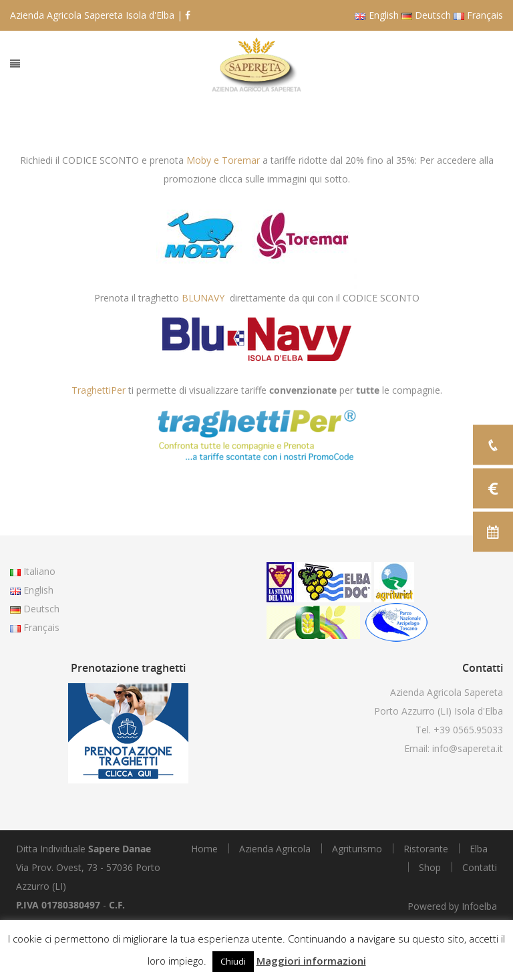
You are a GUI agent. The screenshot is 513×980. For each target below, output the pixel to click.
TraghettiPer (99, 390)
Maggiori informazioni (311, 961)
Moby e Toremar (223, 160)
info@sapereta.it (468, 748)
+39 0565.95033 (468, 730)
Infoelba (479, 906)
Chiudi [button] (233, 961)
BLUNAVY (203, 298)
